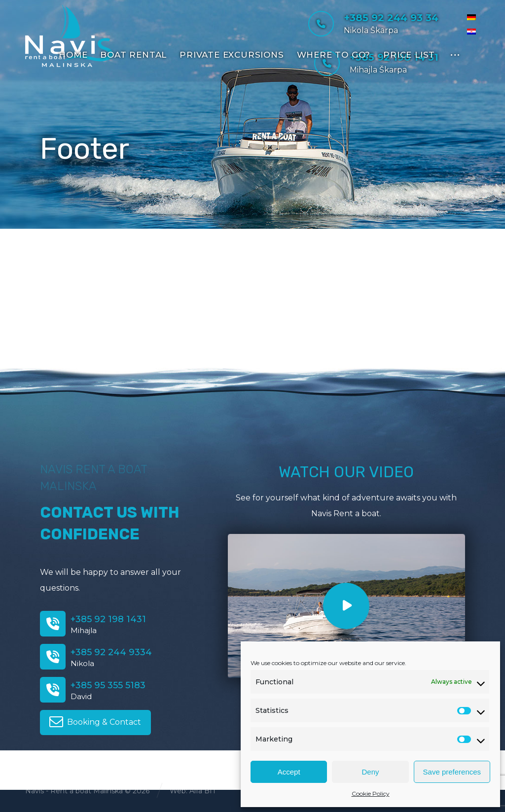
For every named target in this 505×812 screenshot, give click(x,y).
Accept (289, 772)
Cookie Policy (371, 794)
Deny (370, 772)
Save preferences (452, 772)
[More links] (455, 53)
